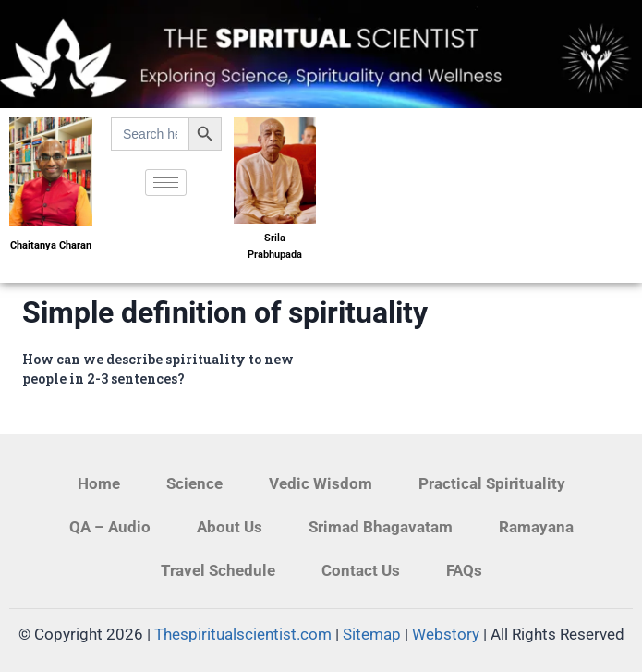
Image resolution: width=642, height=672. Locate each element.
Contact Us (361, 570)
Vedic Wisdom (321, 483)
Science (194, 483)
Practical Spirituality (492, 483)
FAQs (464, 570)
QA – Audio (110, 527)
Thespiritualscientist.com (243, 634)
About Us (230, 527)
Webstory (446, 634)
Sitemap (372, 634)
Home (99, 483)
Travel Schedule (218, 570)
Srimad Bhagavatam (381, 527)
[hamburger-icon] (166, 183)
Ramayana (536, 527)
